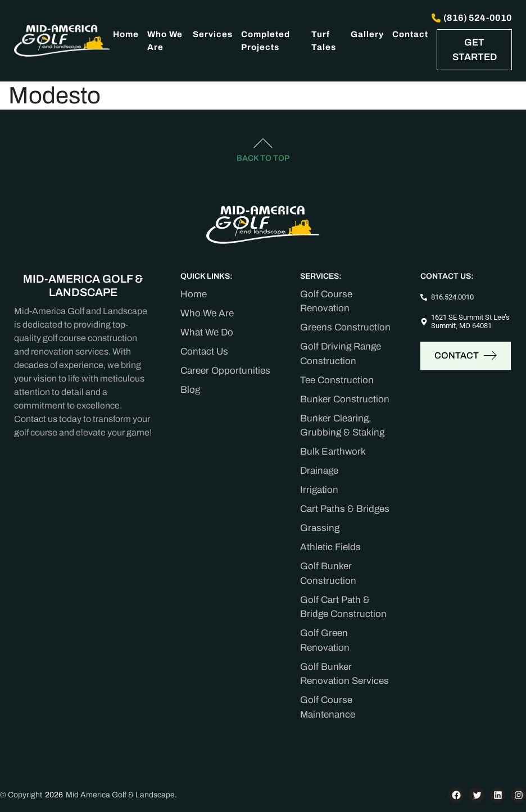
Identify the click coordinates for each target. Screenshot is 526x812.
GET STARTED (475, 50)
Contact (410, 34)
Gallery (367, 34)
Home (126, 34)
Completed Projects (266, 41)
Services (213, 34)
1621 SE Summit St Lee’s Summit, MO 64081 (470, 322)
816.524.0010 (452, 297)
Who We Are (165, 41)
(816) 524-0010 (472, 18)
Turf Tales (324, 41)
